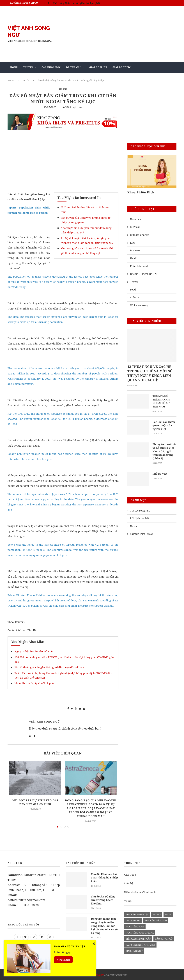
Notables (135, 219)
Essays (157, 914)
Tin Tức (28, 67)
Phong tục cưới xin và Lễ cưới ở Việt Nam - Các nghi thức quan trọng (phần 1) (165, 451)
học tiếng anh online (140, 933)
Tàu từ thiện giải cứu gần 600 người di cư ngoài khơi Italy (49, 667)
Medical (135, 227)
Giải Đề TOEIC (122, 67)
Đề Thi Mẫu (74, 67)
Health (134, 258)
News (133, 526)
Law (133, 243)
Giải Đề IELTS (98, 67)
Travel (134, 282)
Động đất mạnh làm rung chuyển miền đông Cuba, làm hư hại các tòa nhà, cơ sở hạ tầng (104, 926)
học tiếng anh (135, 927)
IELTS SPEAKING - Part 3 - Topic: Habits (74, 3)
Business (135, 250)
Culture (135, 297)
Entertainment (139, 266)
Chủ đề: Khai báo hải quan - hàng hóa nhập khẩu (104, 878)
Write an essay (139, 305)
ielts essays (133, 920)
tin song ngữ (134, 951)
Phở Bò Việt (160, 474)
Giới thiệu (130, 875)
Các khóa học (51, 67)
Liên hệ (129, 883)
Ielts (168, 914)
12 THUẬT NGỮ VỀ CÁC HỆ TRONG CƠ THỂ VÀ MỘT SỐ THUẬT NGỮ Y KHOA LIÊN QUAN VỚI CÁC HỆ (150, 373)
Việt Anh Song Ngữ (44, 722)
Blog (79, 78)
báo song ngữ (164, 939)
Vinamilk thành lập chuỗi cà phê (34, 683)
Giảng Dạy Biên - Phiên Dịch (30, 78)
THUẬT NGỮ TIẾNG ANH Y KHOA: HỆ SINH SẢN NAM (163, 401)
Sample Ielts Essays (142, 534)
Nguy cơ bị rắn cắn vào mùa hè (34, 651)
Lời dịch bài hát (140, 518)
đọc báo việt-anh (156, 920)
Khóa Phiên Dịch (141, 192)
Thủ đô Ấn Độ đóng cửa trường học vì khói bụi (103, 900)
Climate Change (140, 235)
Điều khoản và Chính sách (140, 892)
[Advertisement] (121, 34)
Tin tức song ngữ (140, 511)
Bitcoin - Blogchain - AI (144, 274)
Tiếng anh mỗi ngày (138, 939)
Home (14, 67)
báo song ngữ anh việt (140, 945)
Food (133, 289)
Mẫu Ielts (61, 78)
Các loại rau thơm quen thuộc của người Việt (164, 425)
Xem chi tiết (63, 960)
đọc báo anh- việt (137, 914)
